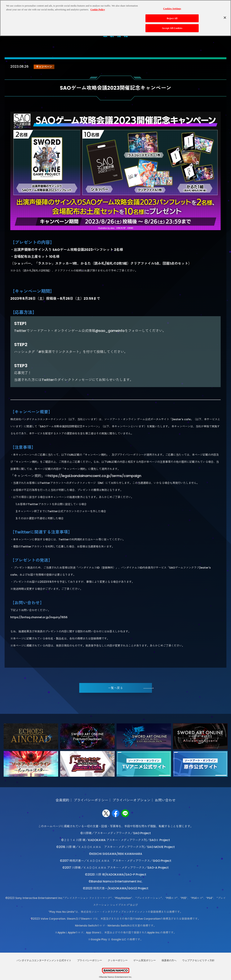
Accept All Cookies (172, 28)
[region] (116, 18)
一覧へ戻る (116, 688)
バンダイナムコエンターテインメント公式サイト (44, 960)
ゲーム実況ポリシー (145, 960)
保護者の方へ (169, 960)
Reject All (172, 18)
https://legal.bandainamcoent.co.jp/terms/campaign (95, 476)
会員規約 (62, 800)
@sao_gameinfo (110, 331)
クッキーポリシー (118, 960)
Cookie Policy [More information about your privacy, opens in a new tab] (98, 9)
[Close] (225, 18)
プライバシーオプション (131, 800)
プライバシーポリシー (91, 800)
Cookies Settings (172, 9)
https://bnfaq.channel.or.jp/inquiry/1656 (39, 617)
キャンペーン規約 (96, 455)
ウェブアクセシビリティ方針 (198, 960)
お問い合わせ (165, 800)
